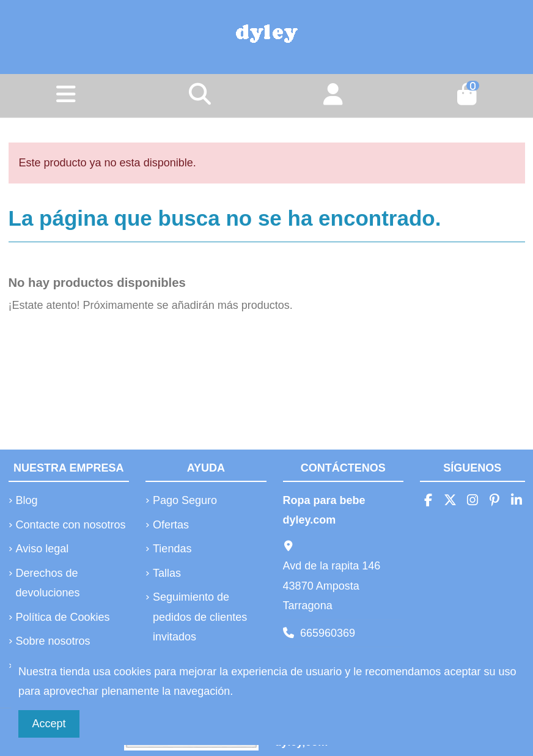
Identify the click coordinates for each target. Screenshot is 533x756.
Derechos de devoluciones (48, 583)
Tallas (167, 573)
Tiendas (172, 549)
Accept (49, 724)
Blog (27, 500)
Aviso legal (42, 549)
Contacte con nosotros (71, 525)
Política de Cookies (63, 617)
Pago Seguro (185, 500)
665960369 (328, 633)
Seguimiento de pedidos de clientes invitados (200, 617)
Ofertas (171, 525)
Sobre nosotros (53, 641)
